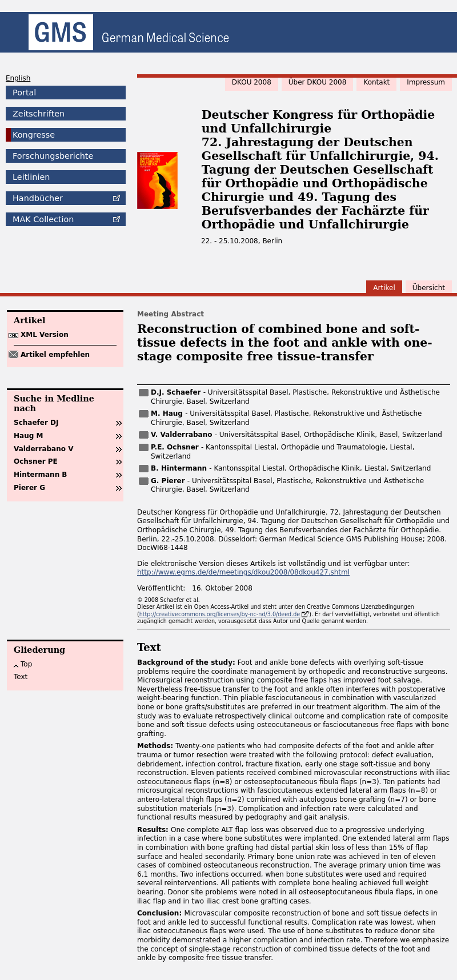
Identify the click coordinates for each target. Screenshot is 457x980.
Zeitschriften (39, 114)
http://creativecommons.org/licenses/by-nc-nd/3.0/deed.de (220, 614)
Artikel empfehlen (55, 355)
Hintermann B (41, 475)
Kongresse (34, 135)
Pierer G (29, 488)
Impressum (426, 82)
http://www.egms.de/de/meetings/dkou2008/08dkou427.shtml (243, 572)
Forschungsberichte (53, 156)
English (18, 78)
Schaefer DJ (36, 423)
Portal (24, 93)
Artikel (384, 288)
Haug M (28, 436)
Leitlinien (31, 177)
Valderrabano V (43, 449)
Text (21, 677)
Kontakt (376, 82)
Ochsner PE (36, 461)
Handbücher (38, 198)
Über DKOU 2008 (318, 82)
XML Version (45, 335)
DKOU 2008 (252, 82)
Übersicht (429, 288)
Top (26, 664)
